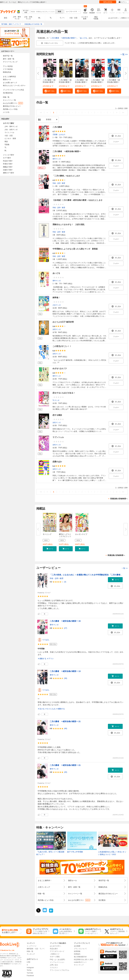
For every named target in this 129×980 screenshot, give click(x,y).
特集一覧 (6, 97)
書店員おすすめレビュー (12, 106)
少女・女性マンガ (28, 18)
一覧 (124, 54)
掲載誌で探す (8, 167)
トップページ (32, 946)
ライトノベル (9, 133)
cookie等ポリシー (80, 962)
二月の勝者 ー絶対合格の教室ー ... (49, 82)
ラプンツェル (58, 437)
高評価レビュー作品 (10, 109)
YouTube (30, 973)
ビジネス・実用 (10, 139)
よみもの (62, 135)
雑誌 (6, 141)
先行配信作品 (8, 93)
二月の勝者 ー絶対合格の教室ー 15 (65, 621)
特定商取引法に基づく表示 (84, 960)
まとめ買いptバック (10, 83)
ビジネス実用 (85, 18)
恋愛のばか (57, 462)
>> (123, 112)
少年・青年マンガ (17, 18)
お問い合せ (54, 965)
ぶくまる (6, 112)
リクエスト (54, 968)
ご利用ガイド (125, 18)
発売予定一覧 (8, 56)
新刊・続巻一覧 (9, 59)
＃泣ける (41, 709)
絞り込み (26, 12)
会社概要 (77, 946)
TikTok (29, 970)
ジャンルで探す (9, 155)
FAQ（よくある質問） (58, 960)
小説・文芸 (73, 18)
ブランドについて (80, 949)
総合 (6, 18)
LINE (29, 962)
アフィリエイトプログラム (60, 970)
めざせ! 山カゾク (60, 368)
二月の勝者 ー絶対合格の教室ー (63, 38)
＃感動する (42, 659)
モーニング (47, 534)
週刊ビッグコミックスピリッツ (65, 535)
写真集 (7, 145)
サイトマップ (79, 965)
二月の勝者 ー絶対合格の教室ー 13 (65, 671)
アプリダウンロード (57, 951)
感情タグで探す (9, 173)
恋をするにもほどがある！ (64, 393)
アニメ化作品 (8, 66)
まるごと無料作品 (9, 77)
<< (41, 112)
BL (40, 18)
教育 (64, 183)
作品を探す (54, 949)
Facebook (30, 976)
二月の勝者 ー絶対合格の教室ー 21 (65, 721)
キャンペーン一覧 (9, 100)
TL (51, 18)
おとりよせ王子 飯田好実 (63, 322)
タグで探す (7, 158)
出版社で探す (8, 170)
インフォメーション (57, 962)
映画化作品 (7, 72)
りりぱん (46, 640)
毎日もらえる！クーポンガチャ (14, 86)
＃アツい (50, 659)
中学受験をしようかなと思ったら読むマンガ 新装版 (75, 249)
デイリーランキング (10, 62)
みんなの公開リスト (13, 103)
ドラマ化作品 (8, 69)
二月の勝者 (57, 127)
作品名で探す (8, 161)
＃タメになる (50, 709)
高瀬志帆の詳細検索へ (119, 499)
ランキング (31, 954)
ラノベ (62, 18)
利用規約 (77, 954)
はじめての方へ (113, 18)
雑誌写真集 (96, 18)
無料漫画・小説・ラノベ (36, 949)
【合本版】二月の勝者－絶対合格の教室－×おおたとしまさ (78, 200)
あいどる (83, 38)
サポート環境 (55, 957)
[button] (50, 91)
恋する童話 (57, 415)
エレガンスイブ (81, 534)
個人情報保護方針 (80, 957)
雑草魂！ (56, 298)
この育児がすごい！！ (62, 346)
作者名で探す (8, 164)
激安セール (7, 80)
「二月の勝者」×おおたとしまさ (66, 176)
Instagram (30, 968)
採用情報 (77, 951)
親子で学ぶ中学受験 (75, 852)
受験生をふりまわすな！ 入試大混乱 (69, 224)
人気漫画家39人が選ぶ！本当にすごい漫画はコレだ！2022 (112, 853)
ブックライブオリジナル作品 (13, 90)
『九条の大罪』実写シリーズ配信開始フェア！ (50, 853)
